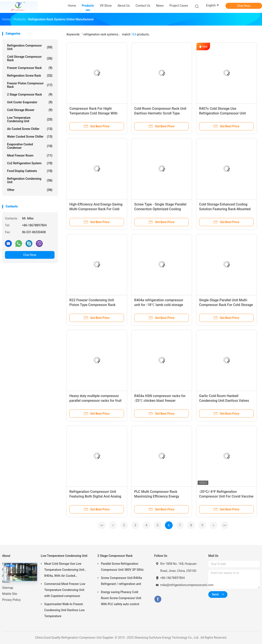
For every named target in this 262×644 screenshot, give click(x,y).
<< (102, 525)
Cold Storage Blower (30, 110)
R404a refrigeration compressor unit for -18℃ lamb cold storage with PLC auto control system (159, 305)
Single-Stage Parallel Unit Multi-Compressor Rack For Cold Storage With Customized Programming (226, 305)
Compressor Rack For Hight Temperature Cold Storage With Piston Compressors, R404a (93, 113)
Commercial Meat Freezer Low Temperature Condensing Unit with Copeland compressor (65, 590)
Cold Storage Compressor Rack (30, 58)
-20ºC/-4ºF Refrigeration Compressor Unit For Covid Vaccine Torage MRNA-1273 (226, 496)
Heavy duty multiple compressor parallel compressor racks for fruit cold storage (95, 401)
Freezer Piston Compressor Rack (30, 85)
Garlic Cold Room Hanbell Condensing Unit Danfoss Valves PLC (224, 401)
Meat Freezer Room (30, 155)
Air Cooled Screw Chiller (30, 129)
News (6, 582)
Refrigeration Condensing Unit (30, 180)
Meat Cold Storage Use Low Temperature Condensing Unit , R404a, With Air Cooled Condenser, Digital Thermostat (65, 570)
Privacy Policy (11, 600)
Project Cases (179, 6)
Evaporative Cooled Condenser (30, 146)
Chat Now (244, 6)
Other (30, 190)
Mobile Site (10, 594)
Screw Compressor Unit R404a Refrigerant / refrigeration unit (121, 581)
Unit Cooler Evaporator (30, 102)
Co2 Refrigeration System (30, 163)
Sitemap (8, 588)
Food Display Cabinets (30, 171)
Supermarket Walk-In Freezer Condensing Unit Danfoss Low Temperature (64, 610)
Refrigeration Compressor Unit (30, 47)
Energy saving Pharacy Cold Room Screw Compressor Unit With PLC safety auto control (121, 598)
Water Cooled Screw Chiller (30, 137)
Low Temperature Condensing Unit (30, 119)
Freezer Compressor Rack (30, 68)
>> (225, 525)
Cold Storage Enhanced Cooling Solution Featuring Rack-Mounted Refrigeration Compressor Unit (225, 209)
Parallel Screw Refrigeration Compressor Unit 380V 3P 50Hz (122, 567)
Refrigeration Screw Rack (30, 76)
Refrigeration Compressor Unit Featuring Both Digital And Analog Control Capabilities (95, 496)
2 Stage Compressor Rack (30, 94)
